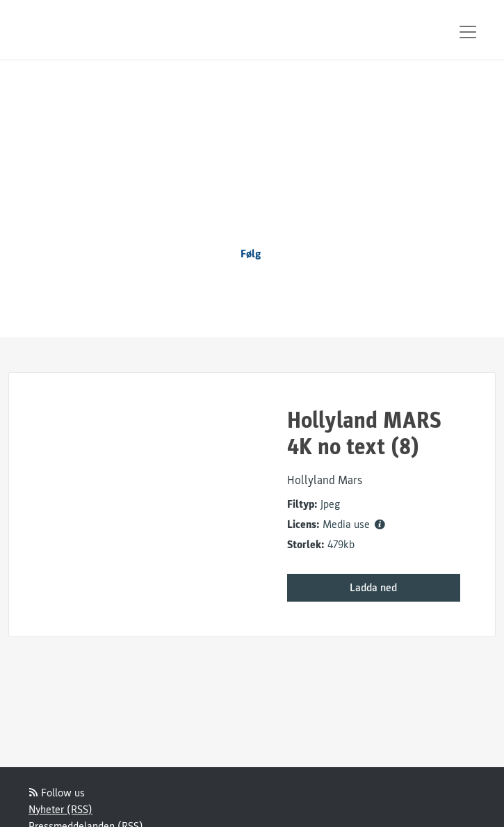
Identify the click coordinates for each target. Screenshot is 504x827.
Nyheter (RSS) (60, 810)
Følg (251, 254)
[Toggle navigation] (468, 32)
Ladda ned (373, 588)
